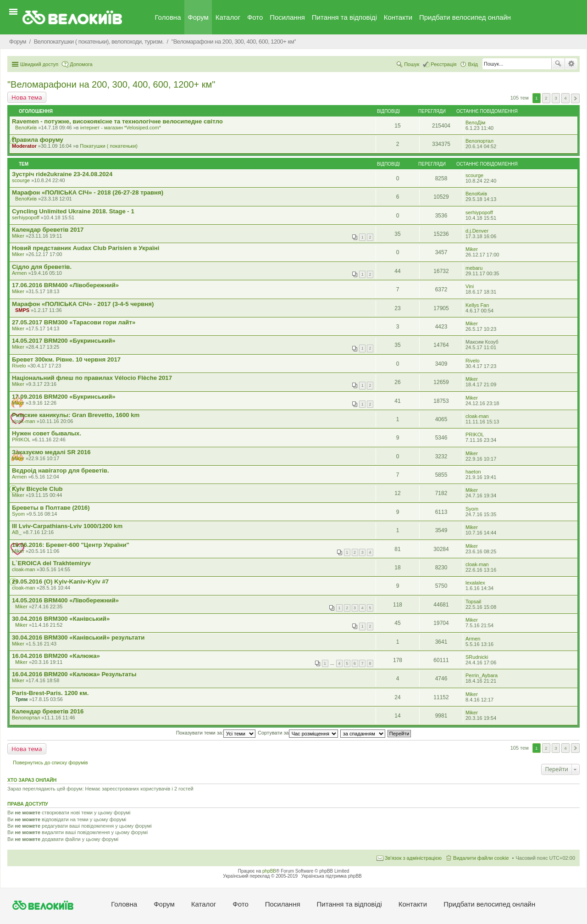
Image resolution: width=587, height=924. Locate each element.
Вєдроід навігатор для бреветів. (61, 470)
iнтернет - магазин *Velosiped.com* (121, 128)
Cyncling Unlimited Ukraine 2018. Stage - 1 (73, 211)
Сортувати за (298, 733)
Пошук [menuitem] (412, 64)
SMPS (22, 310)
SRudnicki (477, 657)
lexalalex (475, 583)
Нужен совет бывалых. (47, 433)
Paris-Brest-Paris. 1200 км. (50, 693)
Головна (168, 17)
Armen (19, 273)
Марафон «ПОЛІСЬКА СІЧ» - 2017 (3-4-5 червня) (83, 304)
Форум (198, 17)
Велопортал (479, 141)
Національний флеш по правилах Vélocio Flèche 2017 (92, 378)
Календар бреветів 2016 (48, 711)
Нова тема (27, 97)
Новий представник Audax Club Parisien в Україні (86, 248)
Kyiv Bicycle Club (37, 489)
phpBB (269, 871)
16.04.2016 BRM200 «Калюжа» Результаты (74, 674)
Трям (21, 699)
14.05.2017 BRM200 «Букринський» (64, 341)
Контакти (398, 17)
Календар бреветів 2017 (48, 230)
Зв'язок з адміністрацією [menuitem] (413, 858)
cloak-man (24, 421)
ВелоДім (475, 122)
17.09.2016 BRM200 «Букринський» (64, 397)
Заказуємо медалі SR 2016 (51, 452)
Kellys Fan (477, 305)
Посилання (287, 17)
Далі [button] (575, 98)
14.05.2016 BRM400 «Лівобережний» (65, 600)
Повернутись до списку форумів (50, 763)
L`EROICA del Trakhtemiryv (51, 563)
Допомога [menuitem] (81, 64)
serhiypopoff (26, 217)
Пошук (558, 64)
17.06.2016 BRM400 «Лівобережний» (65, 285)
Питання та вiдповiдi (344, 17)
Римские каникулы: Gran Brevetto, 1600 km (76, 415)
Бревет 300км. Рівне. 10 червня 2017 (66, 359)
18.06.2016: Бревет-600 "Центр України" (71, 545)
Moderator (24, 146)
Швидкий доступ (39, 64)
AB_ (17, 532)
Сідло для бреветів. (42, 267)
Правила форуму (38, 140)
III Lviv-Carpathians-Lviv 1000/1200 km (67, 526)
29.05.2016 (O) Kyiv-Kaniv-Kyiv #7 (60, 582)
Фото (255, 17)
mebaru (474, 268)
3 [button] (556, 98)
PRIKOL (21, 440)
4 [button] (565, 98)
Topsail (473, 601)
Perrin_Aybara (482, 675)
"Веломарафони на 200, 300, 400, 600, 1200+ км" (111, 84)
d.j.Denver (477, 231)
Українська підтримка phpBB (332, 876)
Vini (470, 286)
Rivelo (19, 366)
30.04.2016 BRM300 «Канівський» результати (78, 637)
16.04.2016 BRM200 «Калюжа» (56, 656)
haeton (473, 472)
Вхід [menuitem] (473, 64)
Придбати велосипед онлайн (465, 17)
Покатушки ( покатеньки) (109, 146)
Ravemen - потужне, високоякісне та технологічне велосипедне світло (117, 121)
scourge (21, 180)
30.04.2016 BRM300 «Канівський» (61, 619)
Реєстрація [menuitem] (443, 64)
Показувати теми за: (216, 733)
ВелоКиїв (26, 128)
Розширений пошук (571, 64)
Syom (18, 514)
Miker (18, 236)
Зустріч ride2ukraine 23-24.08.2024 (62, 174)
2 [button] (546, 98)
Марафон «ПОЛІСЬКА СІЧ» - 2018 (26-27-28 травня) (88, 192)
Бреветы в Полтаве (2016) (51, 508)
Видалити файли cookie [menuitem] (481, 858)
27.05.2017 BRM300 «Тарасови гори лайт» (74, 322)
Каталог (228, 17)
